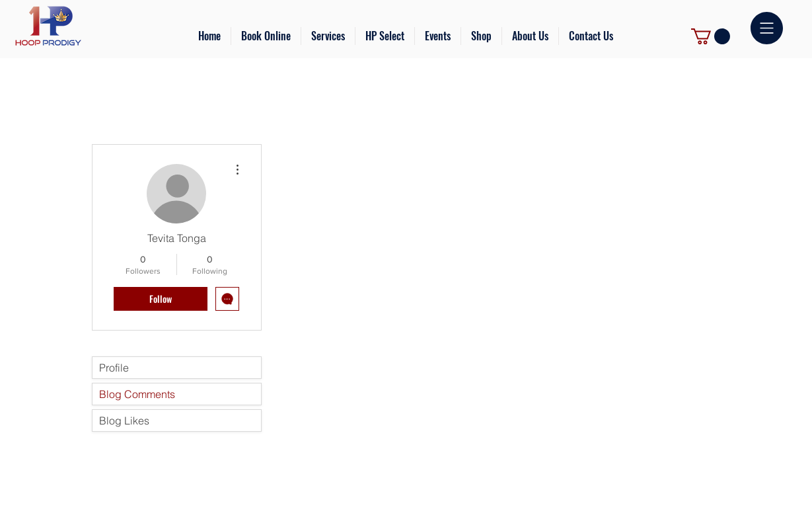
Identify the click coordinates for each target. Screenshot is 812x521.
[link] (711, 36)
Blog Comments (137, 394)
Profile (114, 368)
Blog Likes (124, 421)
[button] (328, 36)
